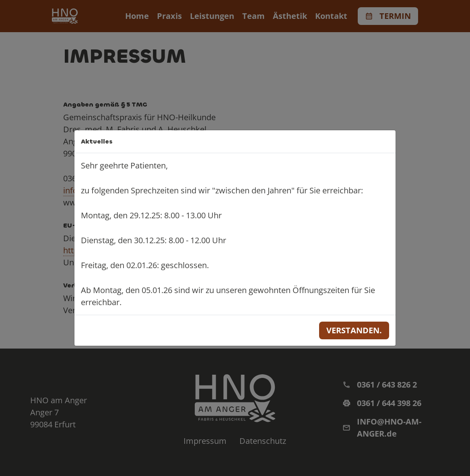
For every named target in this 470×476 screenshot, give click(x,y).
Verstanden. (354, 330)
